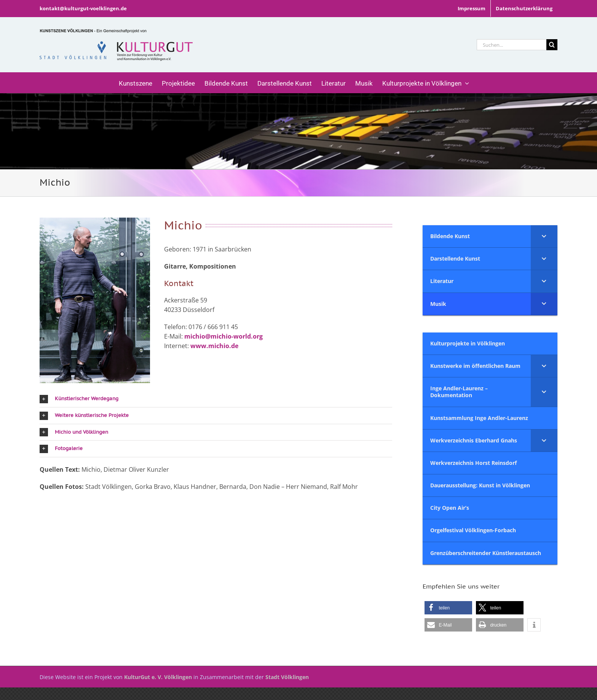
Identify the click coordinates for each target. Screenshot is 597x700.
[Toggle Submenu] (544, 236)
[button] (216, 399)
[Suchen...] (512, 45)
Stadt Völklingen (287, 677)
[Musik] (298, 131)
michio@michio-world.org (223, 336)
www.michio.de (214, 346)
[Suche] (552, 45)
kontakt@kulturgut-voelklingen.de (83, 8)
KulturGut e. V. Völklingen (158, 677)
